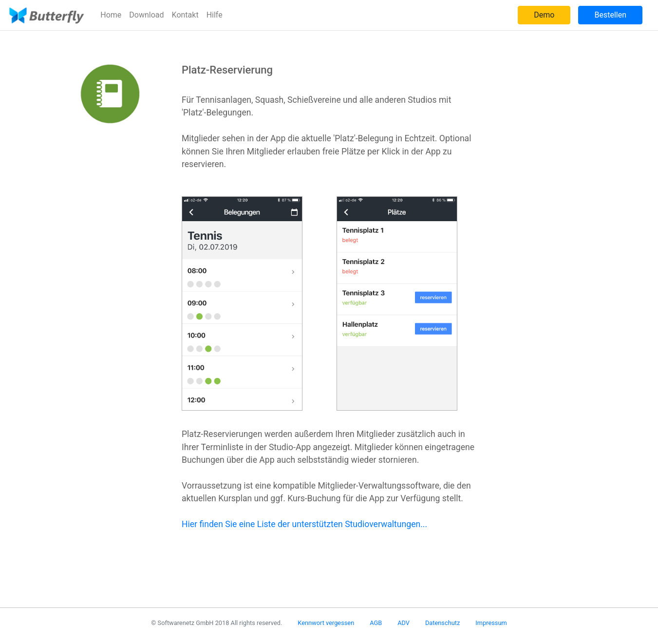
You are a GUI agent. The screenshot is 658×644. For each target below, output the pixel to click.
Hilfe (215, 15)
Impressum (491, 623)
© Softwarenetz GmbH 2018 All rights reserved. (216, 623)
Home (111, 15)
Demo (544, 15)
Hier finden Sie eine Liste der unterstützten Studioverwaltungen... (304, 524)
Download (146, 15)
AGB (376, 623)
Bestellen (610, 15)
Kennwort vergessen (326, 623)
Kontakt (185, 15)
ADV (404, 623)
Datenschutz (442, 623)
